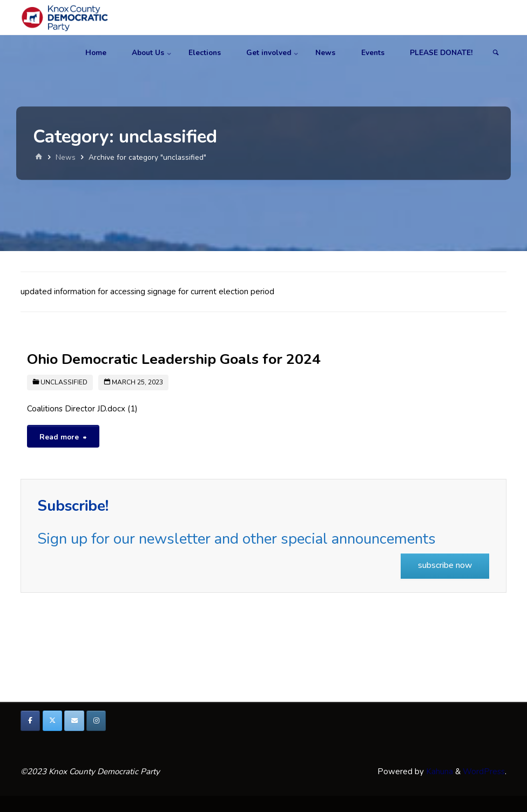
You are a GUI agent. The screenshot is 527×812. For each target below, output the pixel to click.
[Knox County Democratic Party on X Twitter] (52, 721)
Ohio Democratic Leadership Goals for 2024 (174, 359)
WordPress (484, 772)
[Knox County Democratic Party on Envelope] (74, 721)
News (66, 157)
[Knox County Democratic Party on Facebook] (30, 721)
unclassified (64, 382)
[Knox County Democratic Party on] (118, 721)
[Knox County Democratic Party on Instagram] (96, 721)
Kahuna (438, 772)
